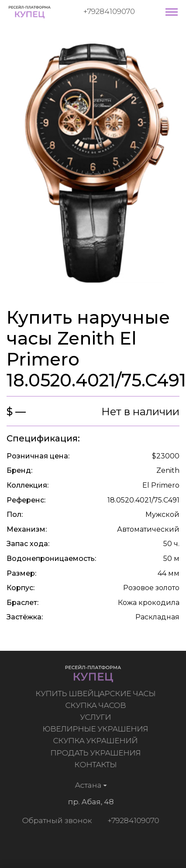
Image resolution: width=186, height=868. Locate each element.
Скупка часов (97, 705)
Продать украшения (97, 753)
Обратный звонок (55, 820)
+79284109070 (109, 11)
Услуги (97, 717)
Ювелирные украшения (97, 729)
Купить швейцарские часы (97, 694)
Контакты (97, 765)
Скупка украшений (97, 741)
